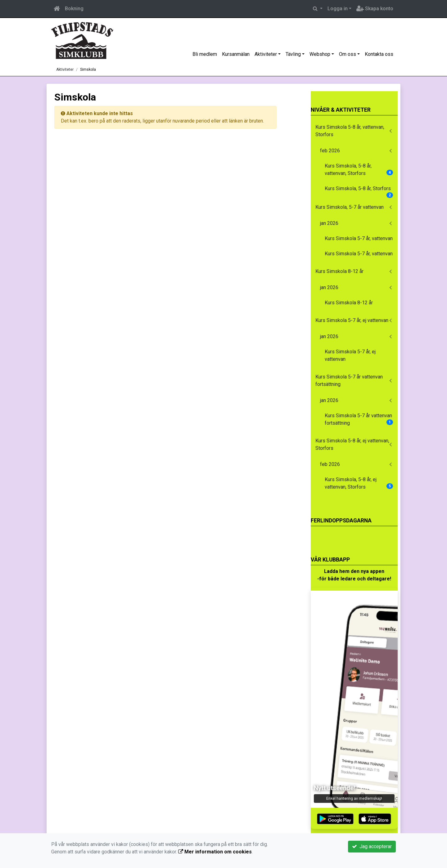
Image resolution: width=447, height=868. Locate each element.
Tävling (293, 54)
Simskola (88, 69)
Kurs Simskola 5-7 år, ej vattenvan (352, 320)
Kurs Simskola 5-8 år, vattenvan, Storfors (350, 131)
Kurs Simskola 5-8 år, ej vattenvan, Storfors (352, 444)
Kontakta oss (379, 54)
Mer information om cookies (215, 852)
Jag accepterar (372, 846)
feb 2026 (330, 151)
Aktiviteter (266, 54)
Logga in (338, 9)
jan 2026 (329, 223)
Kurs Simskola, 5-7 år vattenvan (350, 207)
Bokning (74, 9)
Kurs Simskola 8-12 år (339, 271)
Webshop (320, 54)
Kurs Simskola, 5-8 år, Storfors (359, 190)
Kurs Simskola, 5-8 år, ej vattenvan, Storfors (359, 483)
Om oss (348, 54)
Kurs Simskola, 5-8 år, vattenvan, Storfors (359, 170)
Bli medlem (205, 54)
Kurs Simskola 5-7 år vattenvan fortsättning (349, 380)
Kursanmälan (236, 54)
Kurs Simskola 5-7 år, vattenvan (359, 238)
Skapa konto (375, 9)
